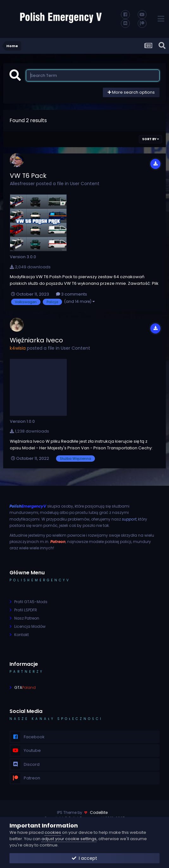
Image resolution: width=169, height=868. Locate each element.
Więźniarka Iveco (36, 340)
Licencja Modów (30, 626)
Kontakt (22, 635)
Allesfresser (22, 184)
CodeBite (99, 812)
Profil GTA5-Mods (31, 602)
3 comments (72, 294)
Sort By (150, 139)
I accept (84, 858)
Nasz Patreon (27, 618)
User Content (85, 184)
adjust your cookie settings (69, 839)
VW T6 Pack (28, 176)
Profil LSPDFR (26, 610)
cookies (53, 832)
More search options (131, 92)
